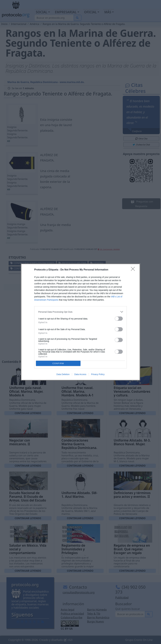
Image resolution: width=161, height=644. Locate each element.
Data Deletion (63, 374)
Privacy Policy (98, 374)
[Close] (134, 270)
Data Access (80, 374)
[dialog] (80, 322)
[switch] (119, 319)
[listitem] (80, 312)
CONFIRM (58, 363)
